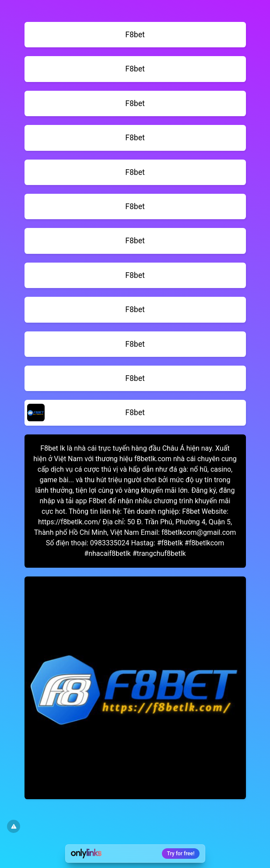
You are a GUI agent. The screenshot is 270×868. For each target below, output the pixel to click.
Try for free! (181, 854)
